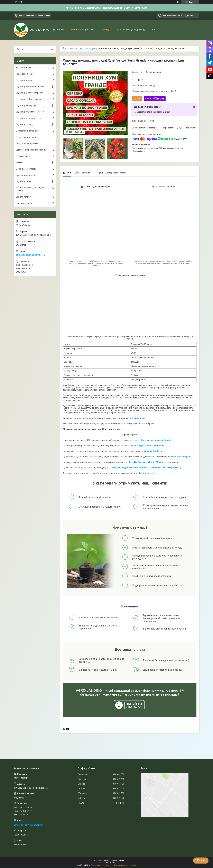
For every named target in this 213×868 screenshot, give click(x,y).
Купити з (155, 99)
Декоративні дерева (26, 137)
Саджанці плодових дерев (29, 118)
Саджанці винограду (26, 106)
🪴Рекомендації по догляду (131, 30)
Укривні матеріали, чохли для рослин (30, 189)
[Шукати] (52, 49)
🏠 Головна (58, 30)
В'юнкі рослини (23, 156)
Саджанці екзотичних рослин (30, 87)
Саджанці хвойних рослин (28, 99)
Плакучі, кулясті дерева (27, 143)
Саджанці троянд (24, 124)
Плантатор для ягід (172, 468)
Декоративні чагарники (27, 131)
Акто (131, 462)
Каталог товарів (24, 67)
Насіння (20, 162)
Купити (137, 99)
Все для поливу (23, 197)
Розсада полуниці (24, 74)
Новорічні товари (24, 203)
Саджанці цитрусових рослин (30, 93)
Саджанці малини (24, 80)
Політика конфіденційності (125, 865)
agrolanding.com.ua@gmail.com (31, 255)
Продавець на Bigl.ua (107, 863)
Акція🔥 (105, 30)
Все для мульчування (26, 175)
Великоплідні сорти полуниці (84, 48)
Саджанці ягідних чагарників (30, 112)
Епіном (135, 446)
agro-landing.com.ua (144, 473)
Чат (201, 860)
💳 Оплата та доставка (83, 30)
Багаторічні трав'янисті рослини (31, 150)
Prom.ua (120, 860)
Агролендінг (138, 418)
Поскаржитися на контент (102, 865)
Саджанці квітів (23, 181)
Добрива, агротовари (26, 169)
